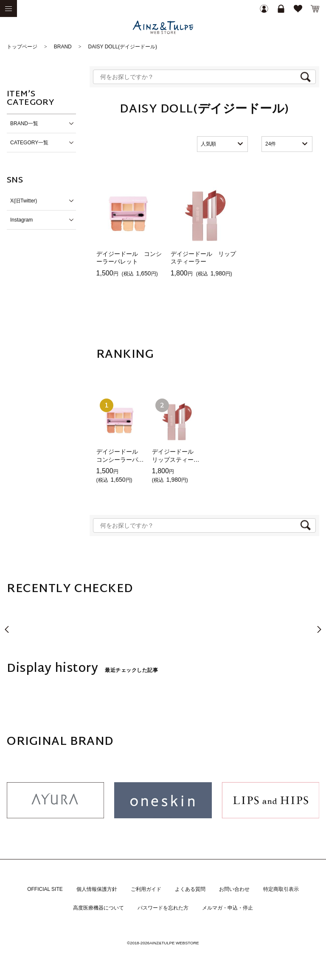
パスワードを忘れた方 (163, 908)
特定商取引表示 (281, 889)
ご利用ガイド (146, 889)
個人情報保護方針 (97, 889)
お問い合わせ (234, 889)
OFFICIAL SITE (45, 889)
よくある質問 (190, 889)
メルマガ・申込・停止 (228, 908)
